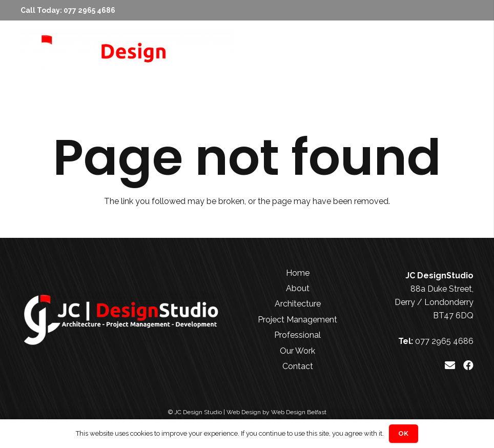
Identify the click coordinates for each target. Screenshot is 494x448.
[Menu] (456, 62)
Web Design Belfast (299, 412)
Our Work (297, 351)
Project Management (297, 320)
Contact (298, 366)
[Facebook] (468, 365)
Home (298, 273)
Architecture (298, 304)
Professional (297, 335)
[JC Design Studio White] (127, 62)
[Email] (450, 365)
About (298, 288)
